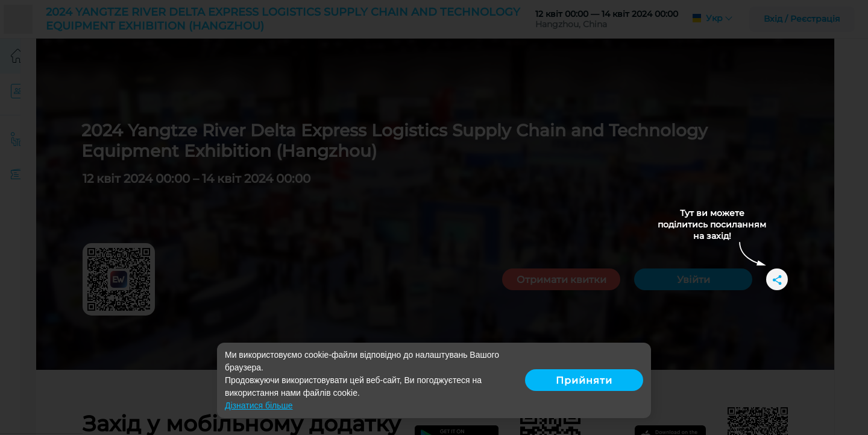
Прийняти (584, 380)
